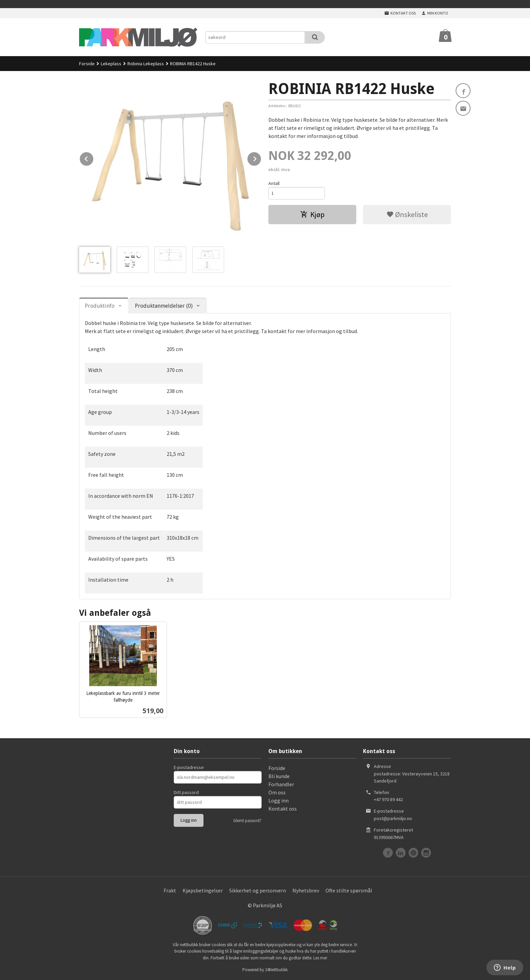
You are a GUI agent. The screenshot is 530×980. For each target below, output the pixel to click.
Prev (94, 158)
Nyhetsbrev (306, 890)
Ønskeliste (407, 214)
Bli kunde (279, 776)
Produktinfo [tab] (100, 306)
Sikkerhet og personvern (258, 890)
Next (261, 158)
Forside (87, 64)
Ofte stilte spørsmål (349, 890)
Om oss (277, 792)
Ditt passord (186, 792)
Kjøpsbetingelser (203, 890)
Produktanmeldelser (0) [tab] (164, 306)
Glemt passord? (247, 821)
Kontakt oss (283, 809)
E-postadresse (189, 767)
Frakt (170, 890)
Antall (274, 183)
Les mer (320, 958)
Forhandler (281, 784)
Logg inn (279, 800)
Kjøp (312, 214)
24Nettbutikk (276, 970)
